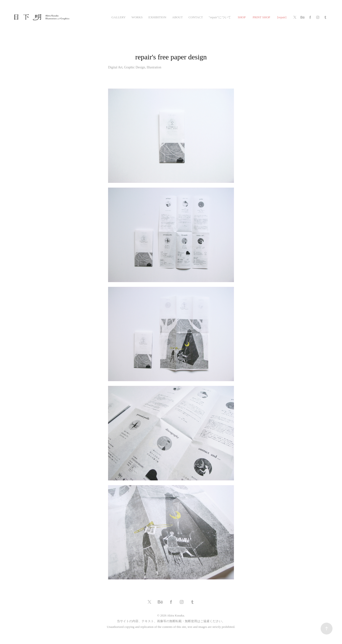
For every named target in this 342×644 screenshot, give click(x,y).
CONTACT (196, 17)
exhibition (157, 17)
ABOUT (178, 17)
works (137, 17)
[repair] (282, 17)
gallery (119, 17)
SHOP (242, 17)
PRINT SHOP (261, 17)
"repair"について (220, 17)
